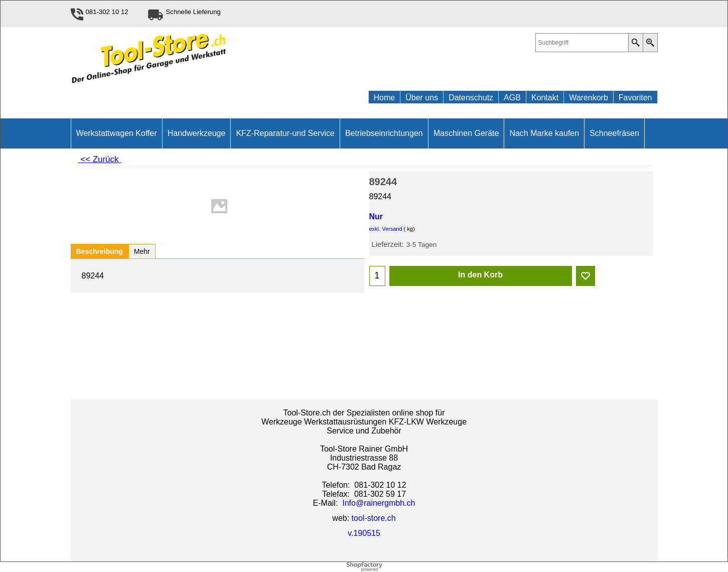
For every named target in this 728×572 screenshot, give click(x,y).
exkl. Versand (386, 229)
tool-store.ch (374, 518)
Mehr (142, 251)
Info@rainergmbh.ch (379, 503)
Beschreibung (100, 251)
